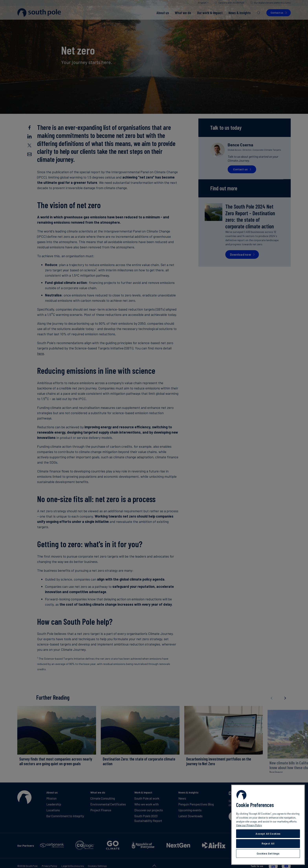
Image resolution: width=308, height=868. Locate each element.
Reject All (268, 843)
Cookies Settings (268, 853)
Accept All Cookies (268, 834)
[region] (268, 825)
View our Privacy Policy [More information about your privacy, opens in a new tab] (249, 825)
